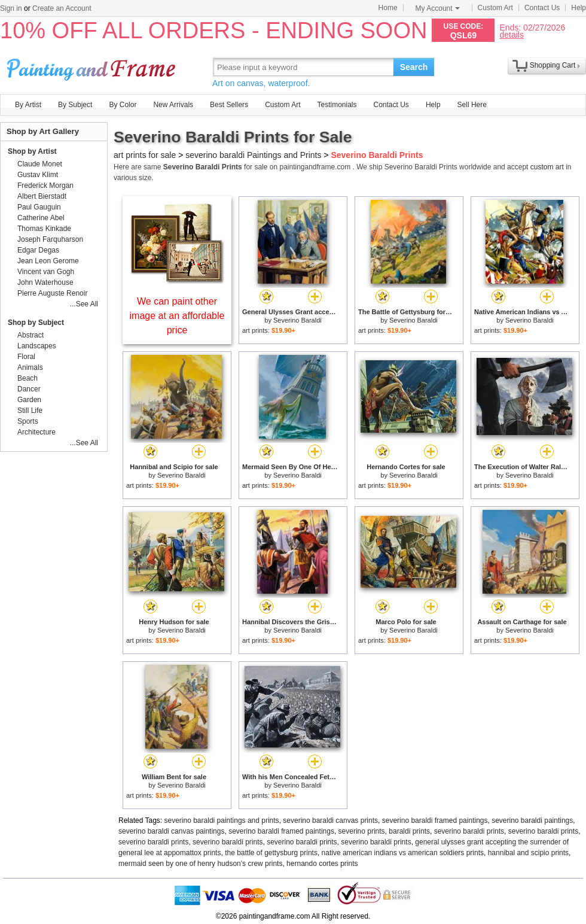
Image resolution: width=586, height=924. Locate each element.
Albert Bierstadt (42, 196)
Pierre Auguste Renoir (52, 293)
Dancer (29, 389)
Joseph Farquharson (50, 239)
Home (388, 8)
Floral (26, 357)
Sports (28, 421)
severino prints (362, 831)
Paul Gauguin (39, 207)
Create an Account (62, 8)
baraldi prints (409, 831)
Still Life (30, 411)
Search (414, 67)
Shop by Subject (36, 323)
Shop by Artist (32, 151)
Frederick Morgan (45, 186)
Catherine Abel (41, 218)
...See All (84, 304)
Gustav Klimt (38, 175)
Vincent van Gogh (46, 272)
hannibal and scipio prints (528, 853)
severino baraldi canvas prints (330, 820)
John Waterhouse (45, 282)
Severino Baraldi (297, 320)
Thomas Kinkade (44, 229)
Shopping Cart (553, 65)
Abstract (30, 335)
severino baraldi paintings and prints (222, 820)
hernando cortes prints (322, 864)
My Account (438, 8)
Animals (30, 367)
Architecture (36, 432)
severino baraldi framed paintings (435, 820)
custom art (547, 167)
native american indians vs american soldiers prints (403, 853)
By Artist (28, 105)
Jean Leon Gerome (48, 261)
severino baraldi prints (469, 831)
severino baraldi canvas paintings (171, 831)
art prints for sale (145, 155)
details (511, 34)
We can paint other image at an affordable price (177, 316)
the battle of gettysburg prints (271, 853)
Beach (28, 378)
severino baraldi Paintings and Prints (253, 155)
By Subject (75, 105)
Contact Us (542, 8)
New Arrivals (173, 105)
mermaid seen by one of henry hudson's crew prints (200, 864)
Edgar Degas (38, 250)
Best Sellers (229, 105)
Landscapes (37, 346)
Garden (29, 400)
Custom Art (495, 8)
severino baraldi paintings (532, 820)
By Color (123, 105)
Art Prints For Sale (93, 67)
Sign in (11, 8)
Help (579, 8)
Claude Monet (40, 164)
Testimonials (337, 105)
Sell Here (472, 105)
